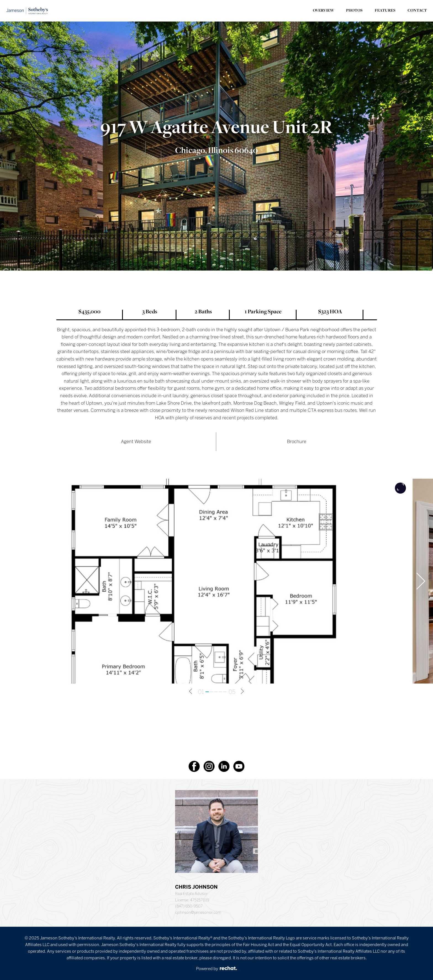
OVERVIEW (324, 11)
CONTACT (417, 11)
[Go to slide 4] (221, 692)
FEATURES (385, 11)
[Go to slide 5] (225, 692)
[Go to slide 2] (212, 692)
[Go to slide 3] (216, 692)
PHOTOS (354, 11)
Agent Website (136, 441)
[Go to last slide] (16, 581)
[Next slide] (421, 581)
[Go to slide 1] (207, 692)
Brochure (297, 441)
